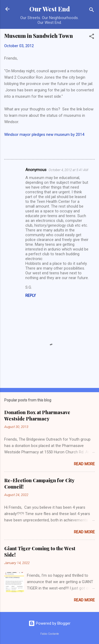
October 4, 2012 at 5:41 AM (68, 170)
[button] (92, 37)
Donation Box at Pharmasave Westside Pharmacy (37, 415)
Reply (31, 296)
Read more (84, 464)
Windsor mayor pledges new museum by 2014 (44, 135)
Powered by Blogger (49, 623)
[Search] (92, 11)
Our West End (50, 9)
